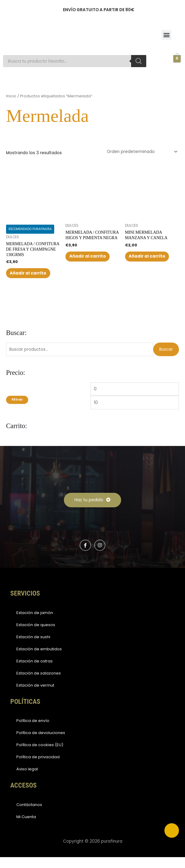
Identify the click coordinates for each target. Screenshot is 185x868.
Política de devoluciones (41, 744)
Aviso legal (27, 780)
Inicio (11, 96)
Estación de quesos (36, 636)
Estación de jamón (35, 624)
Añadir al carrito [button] (27, 279)
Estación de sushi (33, 648)
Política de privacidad (38, 768)
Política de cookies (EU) (40, 756)
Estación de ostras (35, 672)
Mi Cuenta (26, 828)
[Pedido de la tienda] (141, 152)
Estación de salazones (39, 684)
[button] (166, 35)
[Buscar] (139, 61)
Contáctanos (29, 816)
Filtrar (17, 411)
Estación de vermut (35, 696)
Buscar (166, 360)
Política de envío (33, 732)
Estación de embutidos (39, 660)
